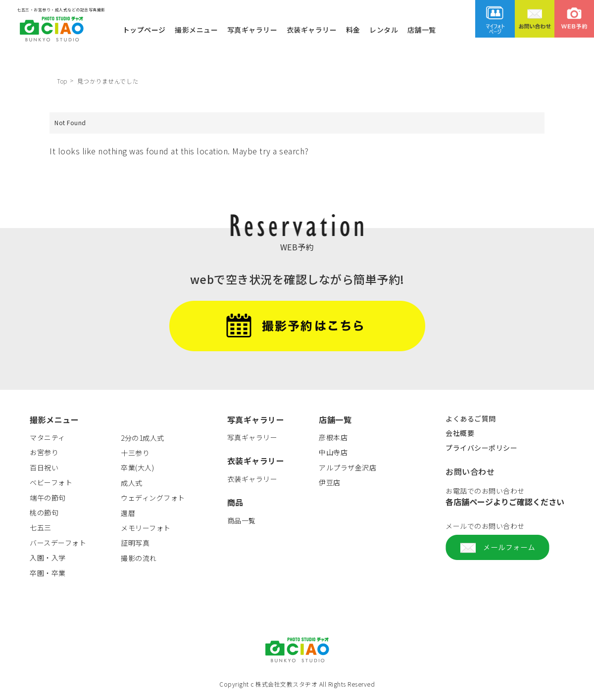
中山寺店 (333, 452)
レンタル (384, 29)
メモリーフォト (146, 528)
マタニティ (48, 437)
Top (62, 81)
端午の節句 (48, 498)
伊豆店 (330, 482)
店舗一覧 (422, 29)
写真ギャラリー (252, 29)
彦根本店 (333, 437)
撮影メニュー (196, 29)
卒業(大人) (137, 467)
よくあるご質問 (471, 419)
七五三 (41, 527)
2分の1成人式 (143, 438)
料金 (353, 29)
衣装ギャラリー (312, 29)
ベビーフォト (51, 482)
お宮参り (44, 452)
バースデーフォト (58, 543)
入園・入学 (48, 558)
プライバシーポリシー (481, 448)
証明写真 (135, 543)
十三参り (135, 453)
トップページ (144, 29)
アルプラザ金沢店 (347, 467)
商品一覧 (242, 520)
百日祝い (44, 467)
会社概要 (460, 433)
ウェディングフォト (153, 498)
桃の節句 (44, 513)
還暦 (128, 513)
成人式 (132, 483)
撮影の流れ (139, 558)
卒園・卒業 (48, 573)
